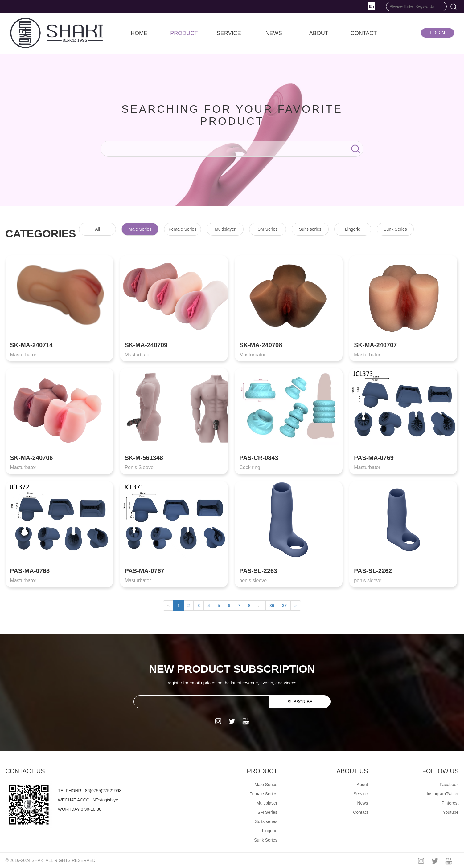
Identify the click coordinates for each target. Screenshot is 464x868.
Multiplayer (225, 229)
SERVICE (229, 33)
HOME (139, 33)
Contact (360, 812)
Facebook (449, 785)
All (97, 229)
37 (285, 606)
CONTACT (364, 33)
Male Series (140, 229)
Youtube (451, 812)
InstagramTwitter (443, 794)
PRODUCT (184, 33)
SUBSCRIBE (300, 702)
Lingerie (353, 229)
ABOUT (319, 33)
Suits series (310, 229)
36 (272, 606)
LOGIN (437, 33)
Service (361, 794)
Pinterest (450, 803)
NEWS (274, 33)
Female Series (183, 229)
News (362, 803)
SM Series (268, 229)
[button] (371, 6)
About (362, 785)
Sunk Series (395, 229)
